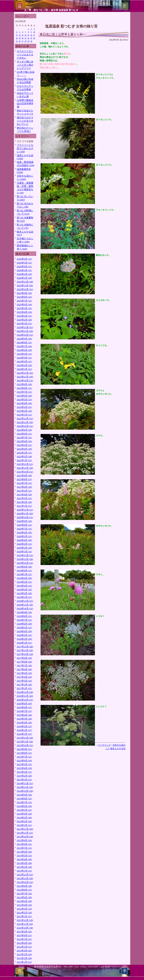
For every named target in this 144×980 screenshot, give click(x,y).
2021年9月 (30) (24, 476)
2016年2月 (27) (24, 730)
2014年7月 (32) (24, 802)
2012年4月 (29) (24, 905)
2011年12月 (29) (25, 920)
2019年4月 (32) (24, 586)
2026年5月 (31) (24, 263)
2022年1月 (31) (24, 460)
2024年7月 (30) (24, 346)
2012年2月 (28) (24, 913)
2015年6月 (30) (24, 761)
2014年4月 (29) (24, 814)
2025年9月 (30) (24, 293)
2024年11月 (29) (25, 331)
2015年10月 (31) (25, 745)
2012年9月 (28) (24, 886)
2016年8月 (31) (24, 707)
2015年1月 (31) (24, 780)
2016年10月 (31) (25, 700)
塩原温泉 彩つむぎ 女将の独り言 (71, 26)
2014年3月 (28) (24, 818)
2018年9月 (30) (24, 612)
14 (26, 35)
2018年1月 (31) (24, 643)
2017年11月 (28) (25, 650)
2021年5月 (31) (24, 491)
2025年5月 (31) (24, 308)
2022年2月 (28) (24, 457)
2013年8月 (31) (24, 844)
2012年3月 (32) (24, 909)
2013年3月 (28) (24, 863)
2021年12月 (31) (25, 464)
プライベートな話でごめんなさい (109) (25, 148)
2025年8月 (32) (24, 297)
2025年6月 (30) (24, 304)
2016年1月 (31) (24, 734)
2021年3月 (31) (24, 498)
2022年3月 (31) (24, 453)
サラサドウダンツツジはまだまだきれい (25, 55)
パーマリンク (104, 745)
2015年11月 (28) (25, 742)
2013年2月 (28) (24, 867)
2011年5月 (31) (24, 947)
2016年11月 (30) (25, 696)
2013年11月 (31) (25, 833)
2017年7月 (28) (24, 666)
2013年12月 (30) (25, 829)
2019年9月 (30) (24, 567)
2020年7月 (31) (24, 529)
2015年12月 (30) (25, 738)
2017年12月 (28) (25, 647)
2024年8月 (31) (24, 343)
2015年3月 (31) (24, 772)
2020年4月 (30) (24, 540)
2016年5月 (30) (24, 719)
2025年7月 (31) (24, 301)
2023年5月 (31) (24, 400)
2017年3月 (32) (24, 681)
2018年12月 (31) (25, 601)
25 (17, 41)
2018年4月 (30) (24, 631)
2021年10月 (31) (25, 472)
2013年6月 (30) (24, 852)
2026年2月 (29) (24, 274)
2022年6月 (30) (24, 441)
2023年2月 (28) (24, 411)
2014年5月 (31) (24, 810)
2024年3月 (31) (24, 362)
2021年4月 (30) (24, 495)
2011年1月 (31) (24, 962)
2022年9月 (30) (24, 430)
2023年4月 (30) (24, 403)
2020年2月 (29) (24, 548)
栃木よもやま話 (118, 749)
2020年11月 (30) (25, 514)
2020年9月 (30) (24, 521)
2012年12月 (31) (25, 875)
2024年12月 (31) (25, 327)
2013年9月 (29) (24, 840)
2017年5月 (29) (24, 673)
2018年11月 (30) (25, 605)
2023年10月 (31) (25, 381)
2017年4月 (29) (24, 677)
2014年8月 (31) (24, 799)
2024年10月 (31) (25, 335)
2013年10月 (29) (25, 837)
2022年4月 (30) (24, 449)
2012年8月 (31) (24, 890)
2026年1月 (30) (24, 278)
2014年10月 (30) (25, 791)
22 (28, 38)
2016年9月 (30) (24, 704)
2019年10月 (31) (25, 563)
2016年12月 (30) (25, 692)
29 (28, 41)
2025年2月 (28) (24, 320)
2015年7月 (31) (24, 757)
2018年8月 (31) (24, 616)
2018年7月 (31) (24, 620)
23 (31, 38)
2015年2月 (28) (24, 776)
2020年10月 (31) (25, 517)
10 (34, 32)
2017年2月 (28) (24, 685)
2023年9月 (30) (24, 384)
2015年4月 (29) (24, 768)
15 (28, 35)
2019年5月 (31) (24, 582)
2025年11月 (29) (25, 285)
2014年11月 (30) (25, 787)
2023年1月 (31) (24, 415)
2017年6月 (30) (24, 669)
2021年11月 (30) (25, 468)
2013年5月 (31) (24, 856)
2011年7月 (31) (24, 939)
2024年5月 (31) (24, 354)
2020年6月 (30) (24, 533)
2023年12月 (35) (25, 373)
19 (20, 38)
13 (23, 35)
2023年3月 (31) (24, 407)
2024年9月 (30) (24, 339)
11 (17, 35)
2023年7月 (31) (24, 392)
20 (23, 38)
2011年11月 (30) (25, 924)
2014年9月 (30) (24, 795)
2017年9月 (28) (24, 658)
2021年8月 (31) (24, 479)
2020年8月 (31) (24, 525)
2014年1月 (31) (24, 825)
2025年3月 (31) (24, 316)
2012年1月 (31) (24, 916)
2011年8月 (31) (24, 935)
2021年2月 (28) (24, 502)
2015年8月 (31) (24, 753)
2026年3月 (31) (24, 270)
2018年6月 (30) (24, 624)
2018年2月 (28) (24, 639)
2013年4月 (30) (24, 859)
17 (34, 35)
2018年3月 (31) (24, 635)
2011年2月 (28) (24, 958)
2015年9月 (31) (24, 749)
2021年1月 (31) (24, 506)
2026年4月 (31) (24, 266)
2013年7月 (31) (24, 848)
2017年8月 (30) (24, 662)
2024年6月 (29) (24, 350)
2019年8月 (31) (24, 571)
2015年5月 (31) (24, 764)
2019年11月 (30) (25, 559)
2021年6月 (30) (24, 487)
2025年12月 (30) (25, 282)
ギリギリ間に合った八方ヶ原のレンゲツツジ (25, 65)
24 (34, 38)
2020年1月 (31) (24, 552)
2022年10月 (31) (25, 426)
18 (17, 38)
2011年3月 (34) (24, 954)
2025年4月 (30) (24, 312)
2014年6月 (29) (24, 806)
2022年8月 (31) (24, 434)
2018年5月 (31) (24, 628)
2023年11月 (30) (25, 377)
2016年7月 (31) (24, 711)
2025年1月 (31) (24, 323)
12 (20, 35)
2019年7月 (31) (24, 574)
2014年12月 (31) (25, 783)
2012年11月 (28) (25, 878)
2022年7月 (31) (24, 438)
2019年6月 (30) (24, 578)
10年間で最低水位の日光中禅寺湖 (25, 103)
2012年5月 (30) (24, 901)
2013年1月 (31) (24, 871)
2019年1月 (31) (24, 597)
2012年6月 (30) (24, 897)
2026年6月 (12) (24, 259)
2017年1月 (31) (24, 688)
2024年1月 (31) (24, 369)
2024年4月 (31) (24, 358)
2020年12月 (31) (25, 510)
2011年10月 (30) (25, 928)
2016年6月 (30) (24, 715)
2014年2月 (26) (24, 821)
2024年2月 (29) (24, 365)
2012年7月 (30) (24, 894)
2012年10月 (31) (25, 882)
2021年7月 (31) (24, 483)
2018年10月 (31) (25, 609)
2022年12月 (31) (25, 419)
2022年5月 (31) (24, 445)
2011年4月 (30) (24, 951)
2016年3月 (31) (24, 726)
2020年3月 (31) (24, 544)
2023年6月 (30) (24, 396)
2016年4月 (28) (24, 723)
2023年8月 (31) (24, 388)
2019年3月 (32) (24, 590)
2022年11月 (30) (25, 422)
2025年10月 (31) (25, 289)
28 (26, 41)
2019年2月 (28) (24, 593)
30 (31, 41)
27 (23, 41)
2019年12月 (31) (25, 555)
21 (26, 38)
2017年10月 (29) (25, 654)
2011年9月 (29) (24, 932)
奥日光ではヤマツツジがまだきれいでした (25, 121)
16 (31, 35)
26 (20, 41)
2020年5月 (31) (24, 536)
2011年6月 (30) (24, 943)
